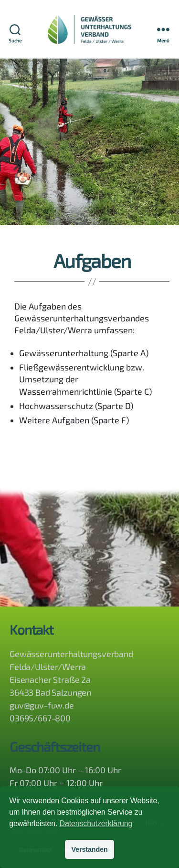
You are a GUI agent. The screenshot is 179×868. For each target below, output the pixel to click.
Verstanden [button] (89, 849)
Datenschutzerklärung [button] (96, 823)
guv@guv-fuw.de (42, 705)
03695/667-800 (40, 718)
